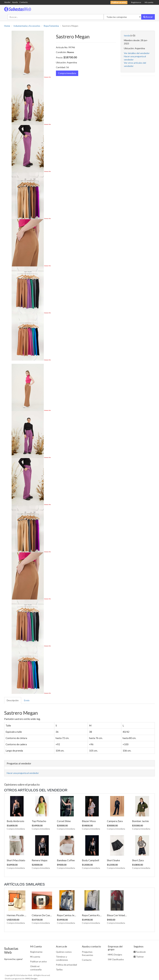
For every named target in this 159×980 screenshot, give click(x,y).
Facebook (140, 952)
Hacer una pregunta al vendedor (23, 773)
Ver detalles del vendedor (137, 53)
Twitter (139, 957)
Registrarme (36, 952)
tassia (127, 35)
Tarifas (59, 969)
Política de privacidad (66, 965)
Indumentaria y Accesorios (27, 26)
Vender (7, 2)
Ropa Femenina (51, 26)
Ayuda (15, 2)
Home (7, 26)
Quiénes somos (64, 952)
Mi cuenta (149, 2)
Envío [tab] (27, 700)
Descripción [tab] (13, 700)
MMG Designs (115, 955)
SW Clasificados (116, 959)
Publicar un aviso (38, 961)
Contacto (23, 2)
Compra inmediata (67, 73)
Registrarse (136, 2)
